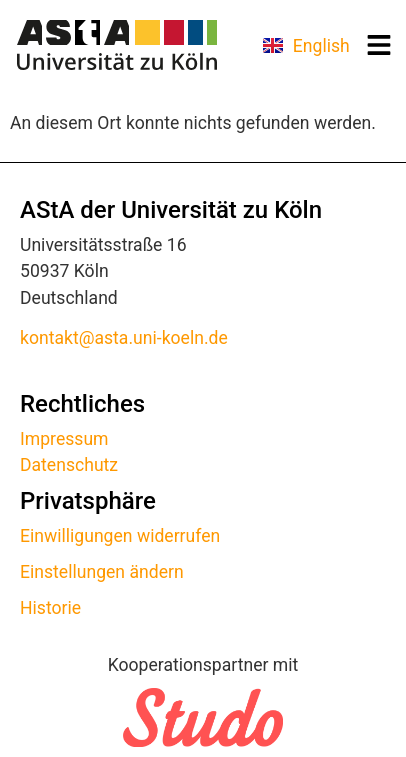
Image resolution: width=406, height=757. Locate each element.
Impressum (64, 439)
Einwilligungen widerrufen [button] (120, 536)
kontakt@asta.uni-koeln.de (124, 338)
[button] (379, 45)
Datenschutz (69, 465)
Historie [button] (50, 608)
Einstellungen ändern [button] (102, 572)
